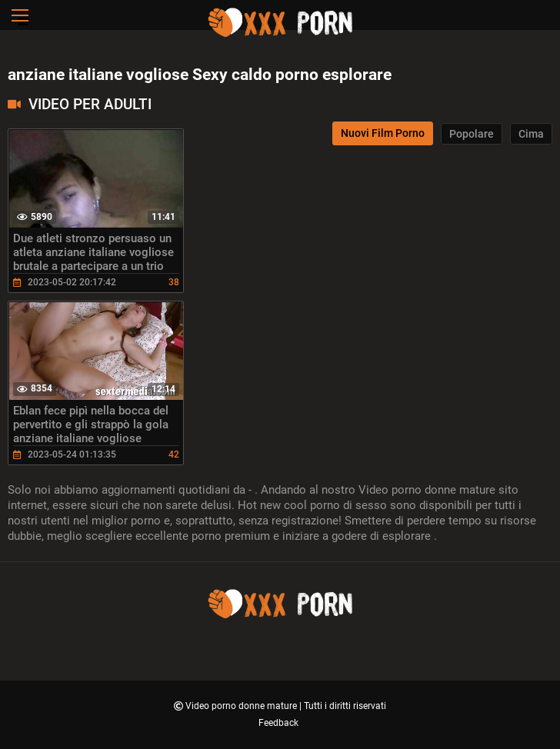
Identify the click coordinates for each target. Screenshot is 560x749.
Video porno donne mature (242, 706)
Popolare (472, 134)
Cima (531, 134)
